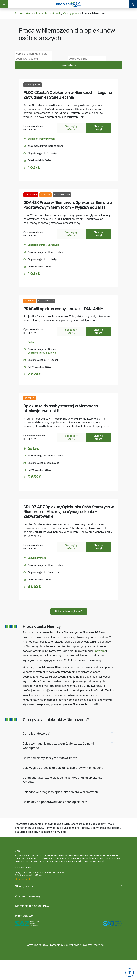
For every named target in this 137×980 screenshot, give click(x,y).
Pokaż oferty (68, 65)
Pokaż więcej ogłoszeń (69, 611)
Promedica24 (24, 916)
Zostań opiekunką (27, 896)
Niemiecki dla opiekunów (32, 906)
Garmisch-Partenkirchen (41, 139)
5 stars (17, 879)
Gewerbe (101, 651)
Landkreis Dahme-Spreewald (43, 245)
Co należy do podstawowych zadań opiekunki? (55, 802)
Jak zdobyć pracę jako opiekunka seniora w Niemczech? (61, 792)
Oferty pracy (71, 13)
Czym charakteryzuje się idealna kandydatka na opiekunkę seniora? (63, 780)
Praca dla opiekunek (48, 13)
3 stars (23, 879)
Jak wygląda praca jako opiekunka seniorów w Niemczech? (63, 768)
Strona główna (24, 13)
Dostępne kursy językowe (42, 353)
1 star (30, 879)
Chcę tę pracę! (98, 128)
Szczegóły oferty (71, 128)
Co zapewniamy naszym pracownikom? (50, 758)
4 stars (20, 879)
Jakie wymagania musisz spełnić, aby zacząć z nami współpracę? (58, 746)
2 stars (26, 879)
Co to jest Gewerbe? (37, 734)
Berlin (31, 342)
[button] (130, 973)
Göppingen (33, 448)
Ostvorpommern (37, 558)
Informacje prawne (24, 867)
